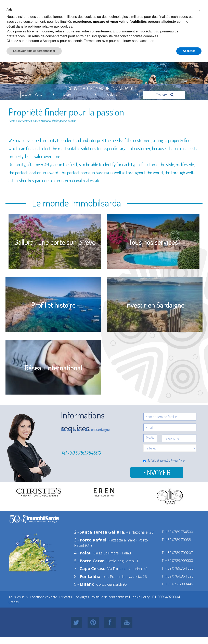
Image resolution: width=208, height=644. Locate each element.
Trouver (165, 95)
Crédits (14, 602)
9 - (84, 584)
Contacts (65, 597)
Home (12, 121)
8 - (87, 576)
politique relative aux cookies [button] (50, 26)
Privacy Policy (178, 461)
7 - (90, 569)
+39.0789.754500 (84, 453)
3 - (90, 540)
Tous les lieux (18, 597)
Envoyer (157, 472)
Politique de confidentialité (110, 597)
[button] (199, 10)
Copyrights (81, 597)
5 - (89, 561)
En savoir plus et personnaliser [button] (34, 51)
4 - (83, 553)
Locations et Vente (43, 597)
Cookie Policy (140, 597)
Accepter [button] (189, 51)
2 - (99, 532)
